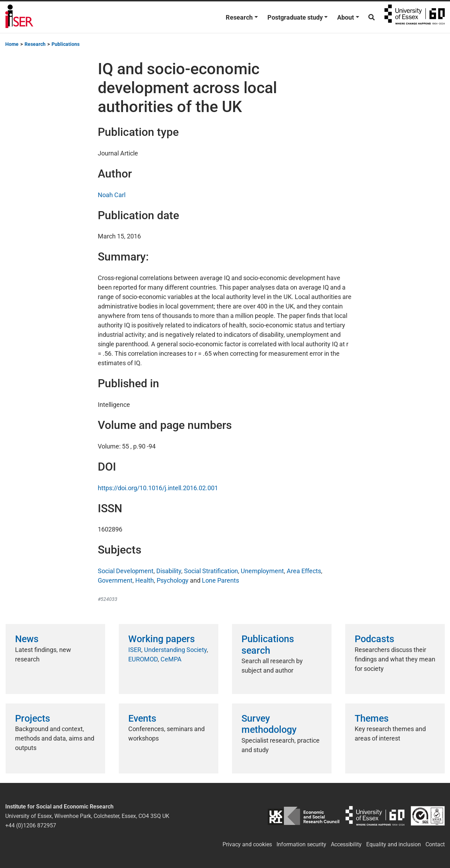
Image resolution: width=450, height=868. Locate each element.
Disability (169, 571)
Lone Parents (220, 580)
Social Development (126, 571)
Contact (435, 844)
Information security (301, 844)
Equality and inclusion (394, 844)
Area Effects (304, 571)
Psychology (173, 580)
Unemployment (262, 571)
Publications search (268, 645)
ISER (135, 650)
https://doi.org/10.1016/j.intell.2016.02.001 (158, 488)
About (346, 17)
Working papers (162, 639)
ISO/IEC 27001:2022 (428, 816)
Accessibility (346, 844)
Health (145, 580)
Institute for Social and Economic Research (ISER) (19, 17)
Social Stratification (211, 571)
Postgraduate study (295, 17)
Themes (372, 718)
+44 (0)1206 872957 (31, 825)
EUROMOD (143, 659)
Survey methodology (269, 724)
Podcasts (374, 639)
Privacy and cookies (247, 844)
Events (142, 718)
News (27, 639)
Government (115, 580)
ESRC (304, 816)
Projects (33, 718)
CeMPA (171, 659)
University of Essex (415, 17)
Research (239, 17)
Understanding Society (175, 650)
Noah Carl (112, 195)
